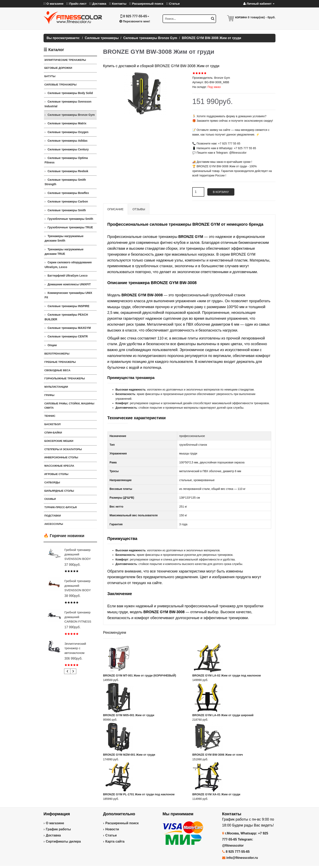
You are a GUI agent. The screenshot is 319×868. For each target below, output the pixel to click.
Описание (116, 209)
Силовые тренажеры (60, 85)
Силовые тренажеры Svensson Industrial (68, 104)
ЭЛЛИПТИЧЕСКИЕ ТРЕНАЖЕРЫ (65, 60)
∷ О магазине (54, 4)
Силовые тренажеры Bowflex (68, 193)
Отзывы (139, 209)
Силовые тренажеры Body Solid (70, 93)
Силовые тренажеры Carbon (68, 201)
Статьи (111, 835)
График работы (58, 829)
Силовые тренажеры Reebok (68, 171)
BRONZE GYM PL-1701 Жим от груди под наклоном (139, 794)
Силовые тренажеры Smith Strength (65, 182)
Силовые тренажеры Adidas (68, 141)
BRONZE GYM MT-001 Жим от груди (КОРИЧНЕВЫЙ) (140, 675)
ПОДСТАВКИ (53, 516)
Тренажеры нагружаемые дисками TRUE (64, 252)
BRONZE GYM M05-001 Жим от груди (129, 715)
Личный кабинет (259, 4)
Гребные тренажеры (60, 362)
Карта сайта (115, 841)
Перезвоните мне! (135, 21)
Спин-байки (53, 433)
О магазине (55, 823)
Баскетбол (52, 424)
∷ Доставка (98, 4)
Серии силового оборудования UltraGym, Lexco (68, 265)
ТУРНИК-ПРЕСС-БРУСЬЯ (61, 507)
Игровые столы (56, 474)
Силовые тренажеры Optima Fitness (66, 160)
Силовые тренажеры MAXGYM (69, 328)
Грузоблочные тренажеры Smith (70, 219)
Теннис (50, 416)
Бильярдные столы (59, 491)
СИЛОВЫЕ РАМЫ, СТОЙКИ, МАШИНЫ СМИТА (69, 406)
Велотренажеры (57, 354)
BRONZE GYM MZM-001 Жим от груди (129, 755)
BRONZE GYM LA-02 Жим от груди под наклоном (227, 675)
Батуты (50, 76)
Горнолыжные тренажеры (65, 378)
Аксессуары (54, 524)
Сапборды (52, 482)
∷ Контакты (118, 4)
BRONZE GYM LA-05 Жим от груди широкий (223, 715)
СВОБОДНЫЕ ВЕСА (57, 370)
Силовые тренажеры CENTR (68, 336)
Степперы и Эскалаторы (63, 449)
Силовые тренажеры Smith (67, 210)
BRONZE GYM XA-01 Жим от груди (216, 794)
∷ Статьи (173, 4)
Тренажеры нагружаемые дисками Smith (64, 238)
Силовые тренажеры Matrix (67, 123)
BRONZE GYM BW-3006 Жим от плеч (218, 755)
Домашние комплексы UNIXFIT (69, 284)
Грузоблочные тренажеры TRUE (70, 227)
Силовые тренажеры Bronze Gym (71, 115)
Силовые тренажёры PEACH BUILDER (66, 317)
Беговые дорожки (58, 68)
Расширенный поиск (122, 823)
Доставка (53, 835)
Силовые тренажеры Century (68, 149)
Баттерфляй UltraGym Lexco (68, 276)
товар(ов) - (262, 17)
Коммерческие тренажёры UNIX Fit (68, 295)
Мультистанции (56, 387)
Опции (52, 345)
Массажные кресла (59, 466)
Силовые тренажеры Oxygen (68, 132)
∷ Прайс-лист (76, 4)
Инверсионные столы (61, 457)
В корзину (221, 192)
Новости (112, 829)
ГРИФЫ (49, 395)
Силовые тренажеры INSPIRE (69, 306)
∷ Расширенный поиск (146, 4)
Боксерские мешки (59, 441)
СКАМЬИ (50, 499)
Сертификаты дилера (63, 841)
